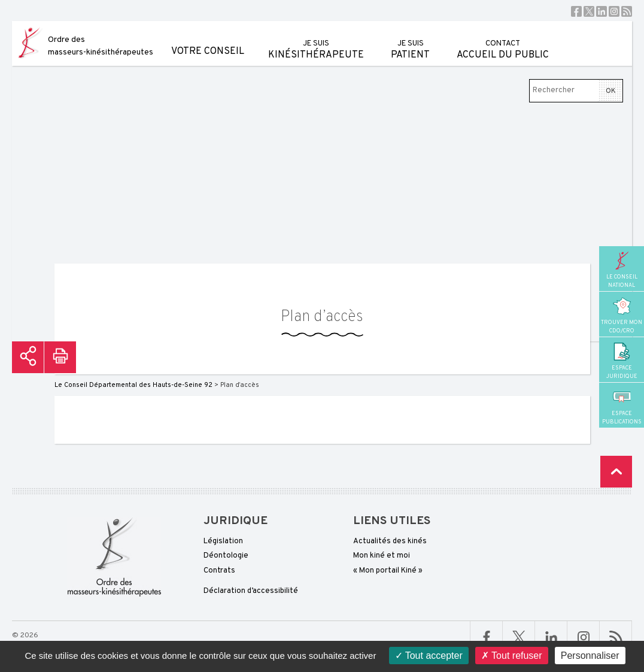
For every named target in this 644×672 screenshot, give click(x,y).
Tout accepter (429, 656)
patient (410, 41)
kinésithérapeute (316, 41)
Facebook (576, 11)
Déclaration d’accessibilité (251, 591)
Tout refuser (512, 656)
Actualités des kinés (390, 541)
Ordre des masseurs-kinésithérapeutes (101, 46)
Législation (223, 541)
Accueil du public (503, 41)
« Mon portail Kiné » (388, 571)
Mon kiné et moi (382, 556)
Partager (28, 357)
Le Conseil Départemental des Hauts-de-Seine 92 (133, 385)
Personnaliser (590, 656)
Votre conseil (208, 39)
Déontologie (226, 556)
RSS (627, 11)
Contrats (219, 571)
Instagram (614, 11)
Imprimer (60, 357)
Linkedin (602, 11)
